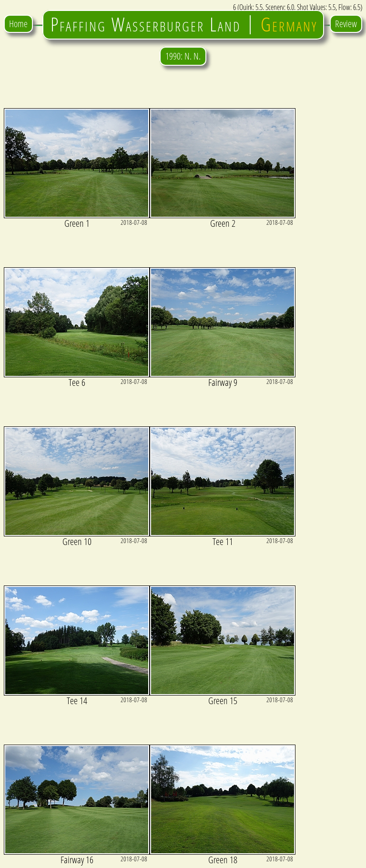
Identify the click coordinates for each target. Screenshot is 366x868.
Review (346, 24)
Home (18, 24)
